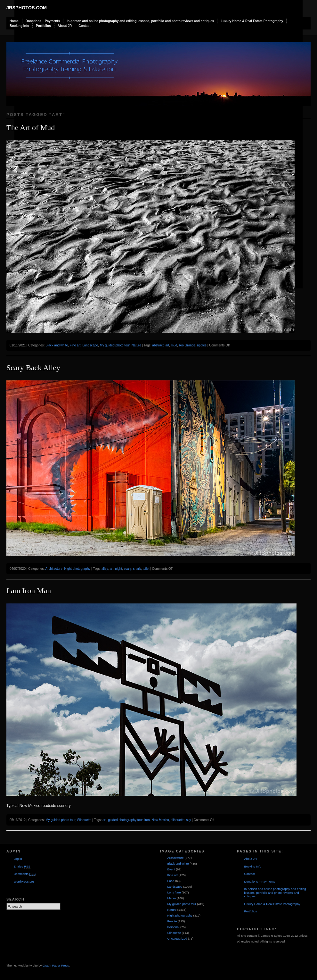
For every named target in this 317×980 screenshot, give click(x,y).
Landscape (90, 345)
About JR (65, 26)
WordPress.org (24, 881)
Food (171, 881)
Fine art (75, 345)
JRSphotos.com (27, 8)
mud (174, 345)
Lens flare (174, 892)
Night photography (77, 569)
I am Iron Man (29, 591)
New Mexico (160, 820)
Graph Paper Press (56, 965)
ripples (202, 345)
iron (147, 820)
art (167, 345)
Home (14, 21)
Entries (22, 867)
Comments (24, 874)
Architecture (54, 569)
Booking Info (19, 26)
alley (105, 569)
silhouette (178, 820)
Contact (84, 26)
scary (128, 569)
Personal (173, 927)
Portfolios (43, 26)
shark (137, 569)
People (172, 921)
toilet (146, 569)
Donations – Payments (43, 21)
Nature (136, 345)
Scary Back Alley (33, 368)
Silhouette (84, 820)
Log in (18, 859)
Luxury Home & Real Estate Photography (252, 21)
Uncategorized (177, 938)
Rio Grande (187, 345)
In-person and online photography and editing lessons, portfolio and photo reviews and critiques (140, 21)
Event (171, 869)
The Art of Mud (31, 128)
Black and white (57, 345)
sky (189, 820)
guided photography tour (125, 820)
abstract (158, 345)
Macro (171, 898)
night (119, 569)
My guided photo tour (115, 345)
